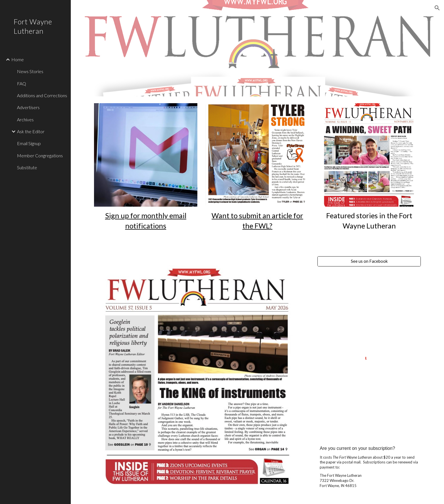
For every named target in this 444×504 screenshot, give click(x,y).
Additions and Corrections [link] (42, 95)
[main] (146, 221)
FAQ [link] (22, 83)
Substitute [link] (27, 167)
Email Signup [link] (29, 143)
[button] (437, 8)
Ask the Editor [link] (31, 131)
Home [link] (18, 59)
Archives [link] (25, 119)
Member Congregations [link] (40, 155)
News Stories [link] (30, 71)
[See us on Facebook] (369, 261)
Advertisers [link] (28, 107)
